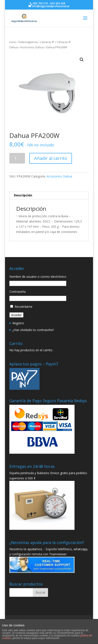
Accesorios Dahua (32, 47)
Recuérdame (23, 307)
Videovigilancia (28, 42)
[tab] (49, 195)
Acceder (16, 315)
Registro (18, 323)
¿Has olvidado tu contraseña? (33, 330)
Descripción (23, 195)
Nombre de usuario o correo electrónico (38, 277)
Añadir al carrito (51, 158)
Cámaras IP (47, 42)
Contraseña (17, 292)
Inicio (13, 42)
